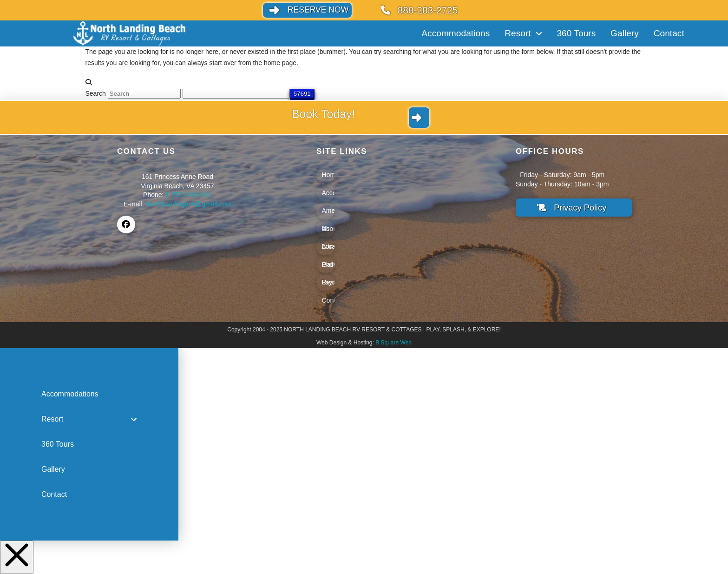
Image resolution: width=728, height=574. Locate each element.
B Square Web (394, 343)
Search (96, 93)
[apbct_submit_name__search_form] (302, 94)
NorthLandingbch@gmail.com (188, 204)
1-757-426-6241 (189, 195)
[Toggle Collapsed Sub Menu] (89, 419)
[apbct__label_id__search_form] (236, 94)
